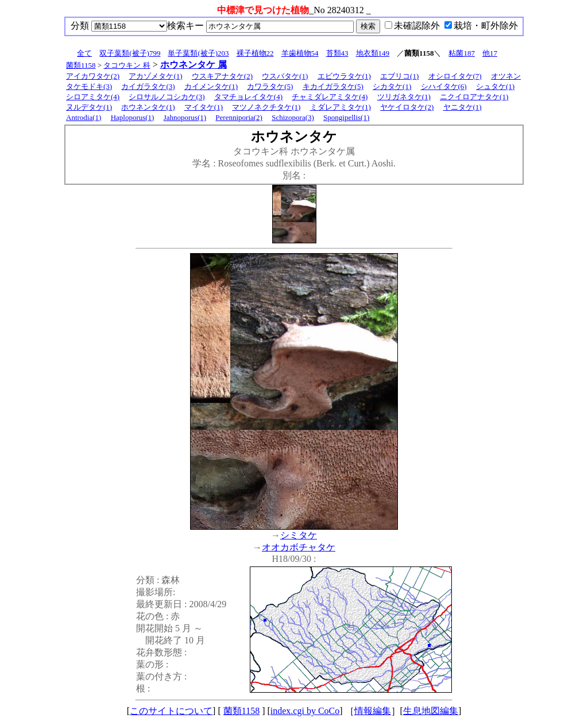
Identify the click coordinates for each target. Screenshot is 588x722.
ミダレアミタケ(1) (341, 107)
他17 (490, 53)
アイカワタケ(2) (93, 76)
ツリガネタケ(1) (404, 97)
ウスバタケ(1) (285, 76)
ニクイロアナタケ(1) (474, 97)
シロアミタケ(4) (93, 97)
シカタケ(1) (392, 86)
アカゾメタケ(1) (155, 76)
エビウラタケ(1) (344, 76)
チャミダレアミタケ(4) (330, 97)
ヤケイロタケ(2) (407, 107)
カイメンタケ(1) (211, 86)
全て (84, 53)
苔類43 (337, 53)
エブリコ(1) (399, 76)
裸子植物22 (255, 53)
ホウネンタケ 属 (194, 65)
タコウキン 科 (127, 65)
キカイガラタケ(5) (333, 86)
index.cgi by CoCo (305, 711)
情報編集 (373, 711)
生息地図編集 (431, 711)
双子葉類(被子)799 (130, 53)
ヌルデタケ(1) (89, 107)
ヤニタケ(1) (463, 107)
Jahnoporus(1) (185, 117)
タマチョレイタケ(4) (248, 97)
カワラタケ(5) (270, 86)
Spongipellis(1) (346, 117)
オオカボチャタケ (299, 547)
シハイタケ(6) (444, 86)
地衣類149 (373, 53)
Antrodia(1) (84, 117)
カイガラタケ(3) (148, 86)
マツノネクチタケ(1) (266, 107)
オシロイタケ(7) (455, 76)
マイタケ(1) (204, 107)
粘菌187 (462, 53)
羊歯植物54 (300, 53)
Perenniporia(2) (239, 117)
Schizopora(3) (293, 117)
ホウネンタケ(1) (148, 107)
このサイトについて (171, 711)
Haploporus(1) (133, 117)
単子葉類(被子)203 (198, 53)
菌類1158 (81, 65)
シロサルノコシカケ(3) (167, 97)
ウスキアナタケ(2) (222, 76)
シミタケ (299, 535)
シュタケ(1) (495, 86)
